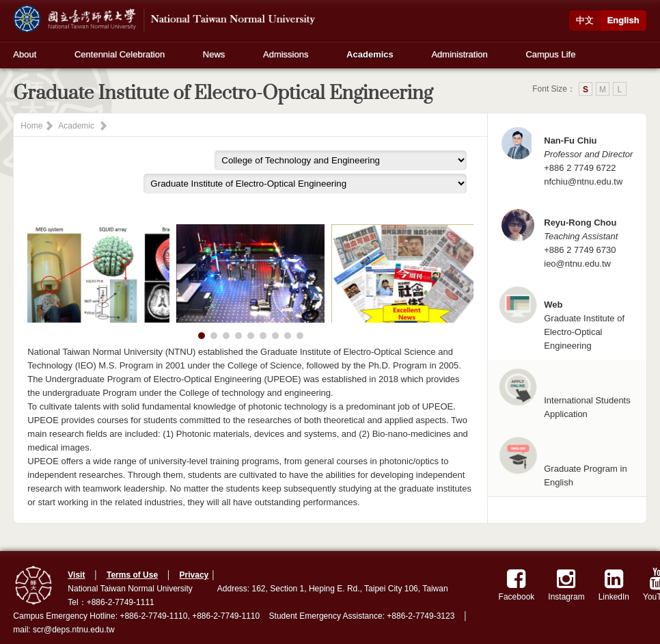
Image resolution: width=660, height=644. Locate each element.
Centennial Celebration (120, 54)
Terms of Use (132, 575)
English (623, 20)
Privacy (194, 575)
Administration (459, 54)
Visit (76, 575)
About (25, 54)
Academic (76, 126)
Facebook (517, 585)
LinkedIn (614, 585)
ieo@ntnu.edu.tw (577, 264)
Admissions (286, 54)
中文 (585, 20)
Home (31, 126)
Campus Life (550, 54)
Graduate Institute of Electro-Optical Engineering (584, 332)
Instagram (566, 585)
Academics (370, 54)
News (214, 54)
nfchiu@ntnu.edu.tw (583, 182)
